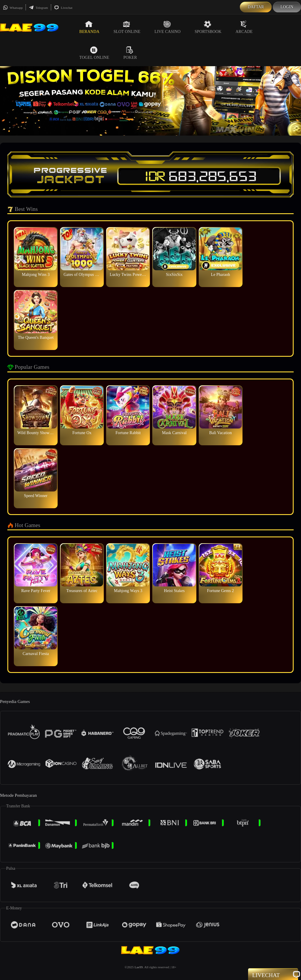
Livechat (63, 8)
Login (287, 7)
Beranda (89, 27)
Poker (130, 53)
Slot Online (127, 27)
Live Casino (168, 27)
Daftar (256, 7)
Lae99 (139, 967)
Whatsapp (13, 8)
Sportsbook (208, 27)
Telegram (38, 8)
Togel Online (94, 53)
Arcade (244, 27)
